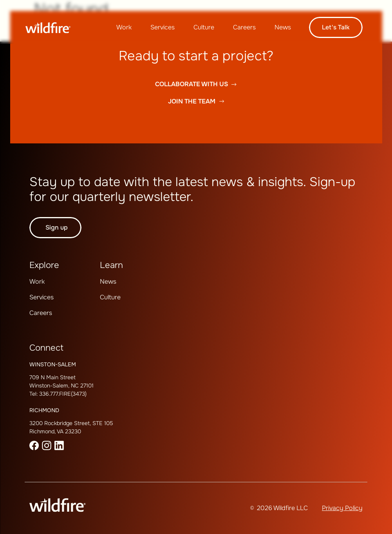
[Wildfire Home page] (54, 28)
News (283, 27)
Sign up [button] (57, 227)
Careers (244, 27)
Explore (44, 265)
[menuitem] (124, 27)
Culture (204, 27)
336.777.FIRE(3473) (63, 394)
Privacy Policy (342, 508)
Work (124, 27)
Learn (111, 265)
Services (163, 27)
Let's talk (336, 27)
